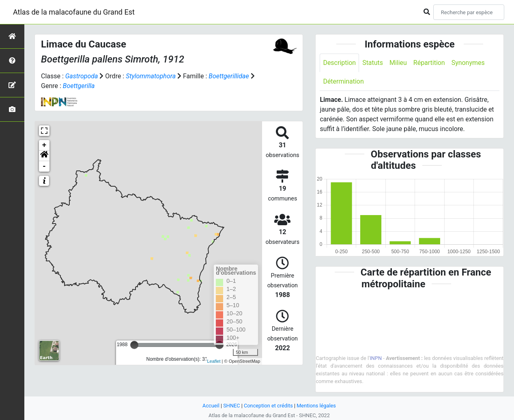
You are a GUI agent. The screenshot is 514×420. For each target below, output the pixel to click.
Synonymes (468, 63)
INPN (376, 358)
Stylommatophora (151, 76)
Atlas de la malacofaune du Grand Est (74, 12)
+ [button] (44, 145)
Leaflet (214, 361)
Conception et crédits (268, 406)
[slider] (134, 345)
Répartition (429, 63)
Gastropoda (82, 76)
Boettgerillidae (229, 76)
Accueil (211, 406)
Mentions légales (316, 406)
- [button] (44, 166)
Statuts (373, 63)
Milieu (398, 63)
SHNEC (231, 406)
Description (339, 63)
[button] (44, 156)
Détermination (343, 81)
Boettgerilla (79, 86)
